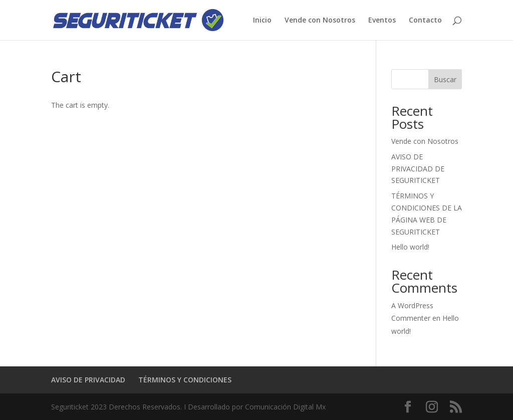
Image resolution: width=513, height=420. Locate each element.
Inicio (262, 21)
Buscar (445, 79)
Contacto (425, 21)
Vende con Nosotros (320, 21)
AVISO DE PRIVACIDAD (88, 380)
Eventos (382, 21)
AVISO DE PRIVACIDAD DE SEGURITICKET (418, 169)
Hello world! (410, 247)
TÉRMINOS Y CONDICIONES (185, 380)
